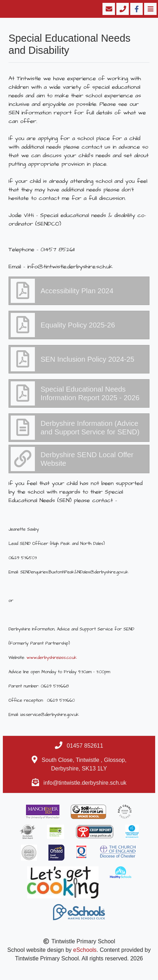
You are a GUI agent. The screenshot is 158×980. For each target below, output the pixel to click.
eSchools (85, 950)
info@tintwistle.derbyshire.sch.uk (85, 783)
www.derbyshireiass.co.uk (52, 658)
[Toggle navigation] (150, 9)
